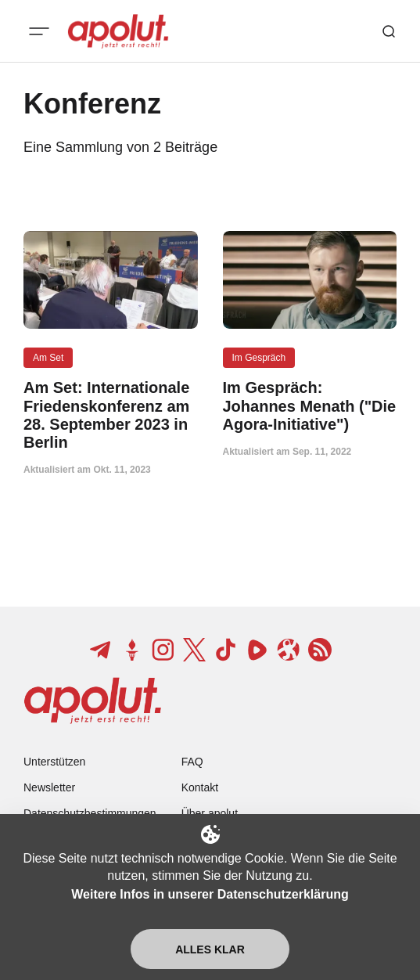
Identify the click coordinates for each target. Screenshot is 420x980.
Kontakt (200, 787)
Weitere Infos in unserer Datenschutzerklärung (210, 894)
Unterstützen (54, 762)
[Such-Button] (389, 31)
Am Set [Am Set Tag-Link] (48, 358)
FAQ (192, 762)
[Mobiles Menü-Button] (39, 31)
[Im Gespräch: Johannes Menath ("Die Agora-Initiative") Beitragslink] (310, 406)
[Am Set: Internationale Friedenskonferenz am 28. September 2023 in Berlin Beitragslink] (111, 415)
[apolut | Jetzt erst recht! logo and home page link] (118, 31)
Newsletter (49, 787)
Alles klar (210, 949)
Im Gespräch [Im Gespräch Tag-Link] (259, 358)
